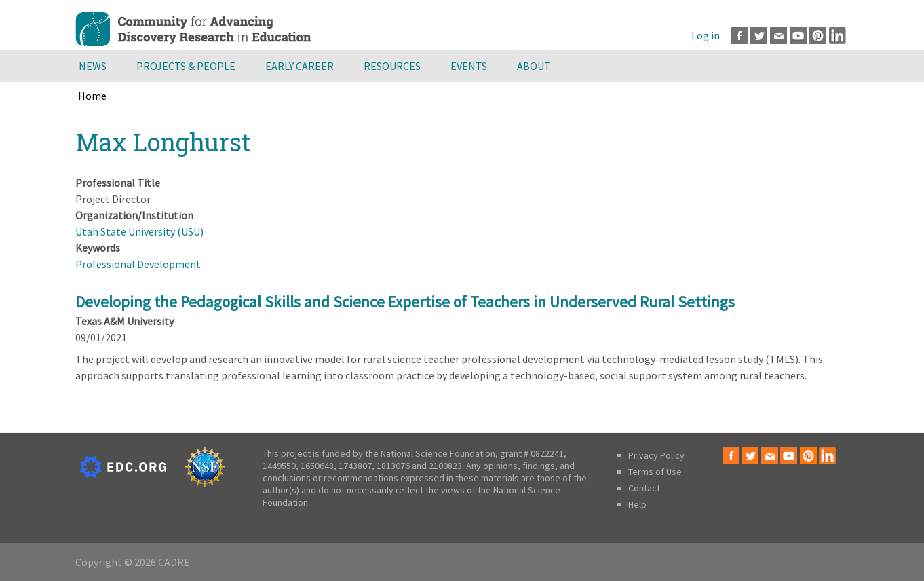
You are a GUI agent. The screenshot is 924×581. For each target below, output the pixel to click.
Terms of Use (655, 472)
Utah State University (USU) (139, 231)
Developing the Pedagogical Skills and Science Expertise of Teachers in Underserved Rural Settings (405, 302)
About (534, 66)
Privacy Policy (656, 455)
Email (778, 36)
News (93, 66)
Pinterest (818, 36)
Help (637, 504)
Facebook (739, 36)
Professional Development (138, 264)
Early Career (300, 66)
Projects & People (186, 66)
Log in (706, 35)
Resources (392, 66)
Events (469, 66)
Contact (644, 488)
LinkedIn (838, 36)
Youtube (798, 36)
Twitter (759, 36)
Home (92, 96)
